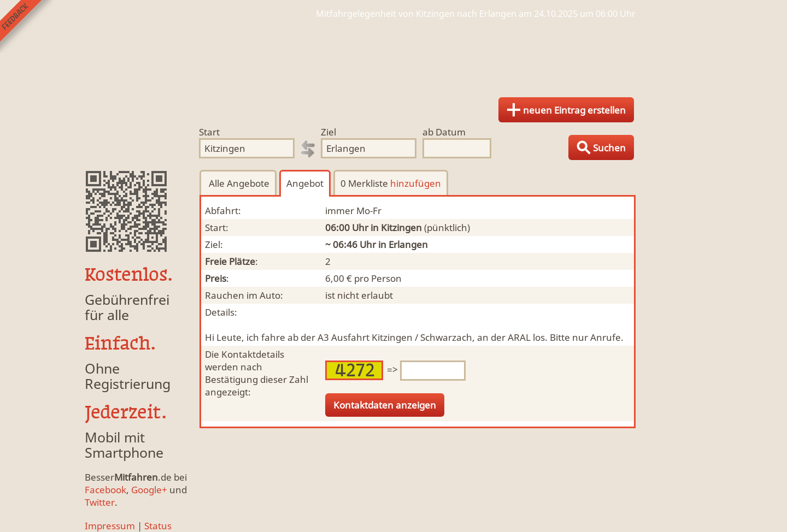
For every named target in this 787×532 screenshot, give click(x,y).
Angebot (305, 183)
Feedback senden (27, 26)
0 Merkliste (391, 183)
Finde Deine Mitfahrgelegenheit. (393, 55)
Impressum (110, 526)
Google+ (149, 490)
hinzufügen (416, 183)
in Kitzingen (396, 227)
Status (158, 526)
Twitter (100, 502)
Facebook (105, 490)
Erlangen (408, 244)
